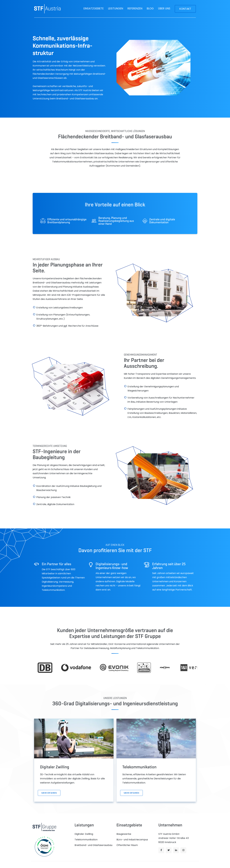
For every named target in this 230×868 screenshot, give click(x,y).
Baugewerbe (124, 834)
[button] (94, 9)
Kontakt (185, 9)
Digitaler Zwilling (84, 834)
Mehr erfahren (49, 793)
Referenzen (135, 8)
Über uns (164, 8)
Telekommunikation (86, 840)
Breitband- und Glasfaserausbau (93, 845)
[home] (47, 9)
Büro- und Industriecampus (132, 840)
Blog (150, 8)
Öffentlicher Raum (127, 845)
